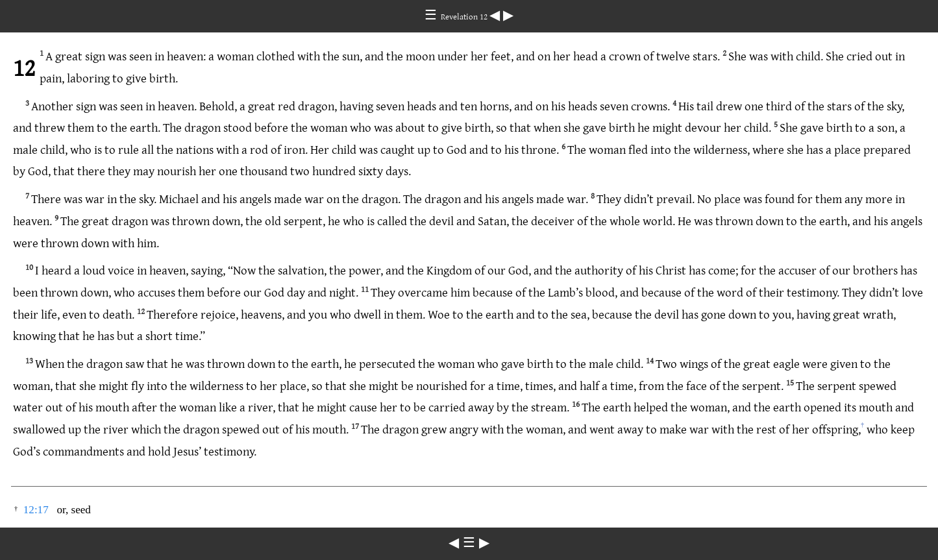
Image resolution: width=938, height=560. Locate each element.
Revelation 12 (465, 16)
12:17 (36, 510)
